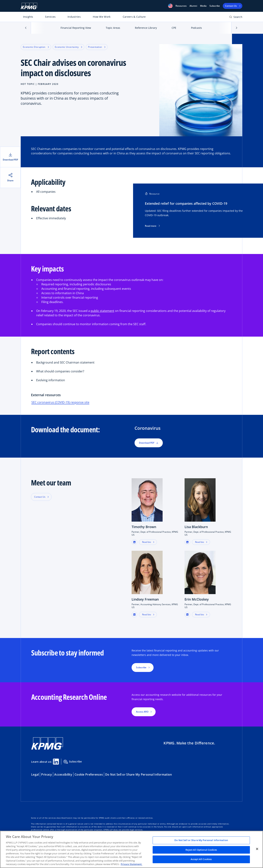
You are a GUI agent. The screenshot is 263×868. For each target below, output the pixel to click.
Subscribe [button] (141, 667)
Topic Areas (113, 28)
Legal (35, 774)
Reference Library (146, 28)
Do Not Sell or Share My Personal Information (139, 774)
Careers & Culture (134, 17)
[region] (131, 849)
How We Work (102, 17)
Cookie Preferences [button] (89, 774)
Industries (74, 17)
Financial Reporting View (76, 28)
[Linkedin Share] (56, 762)
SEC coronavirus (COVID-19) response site (60, 402)
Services (50, 17)
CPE (174, 28)
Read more (152, 226)
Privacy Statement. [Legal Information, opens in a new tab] (131, 864)
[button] (170, 6)
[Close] (257, 849)
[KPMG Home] (29, 6)
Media (203, 6)
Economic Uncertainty (68, 47)
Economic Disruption (36, 47)
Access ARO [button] (142, 712)
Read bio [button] (147, 542)
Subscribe (215, 6)
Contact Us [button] (40, 497)
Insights (28, 17)
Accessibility (63, 774)
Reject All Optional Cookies (201, 850)
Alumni (193, 6)
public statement (102, 311)
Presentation (97, 47)
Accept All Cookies (201, 859)
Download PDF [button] (149, 443)
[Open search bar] (236, 18)
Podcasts (196, 28)
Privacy (47, 774)
